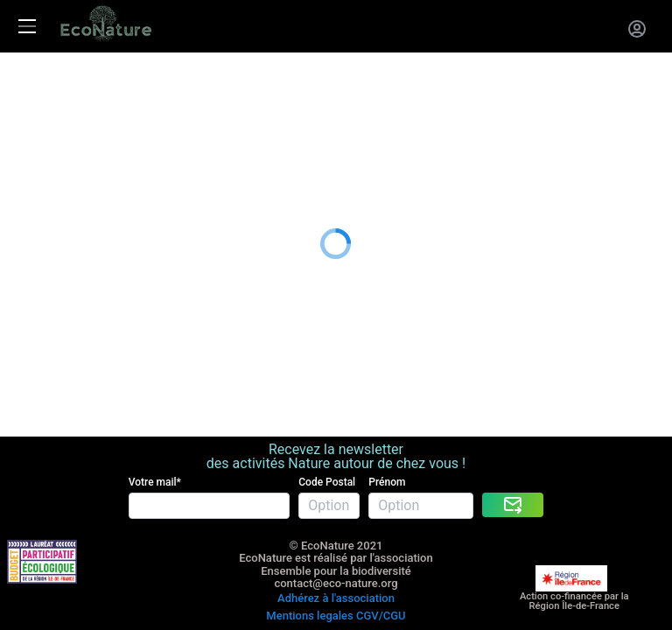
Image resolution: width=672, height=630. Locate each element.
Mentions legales (309, 546)
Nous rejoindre (45, 147)
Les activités (39, 82)
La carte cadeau (50, 103)
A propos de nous (55, 168)
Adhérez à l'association (336, 532)
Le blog (23, 190)
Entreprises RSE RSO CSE (79, 125)
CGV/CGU (381, 546)
